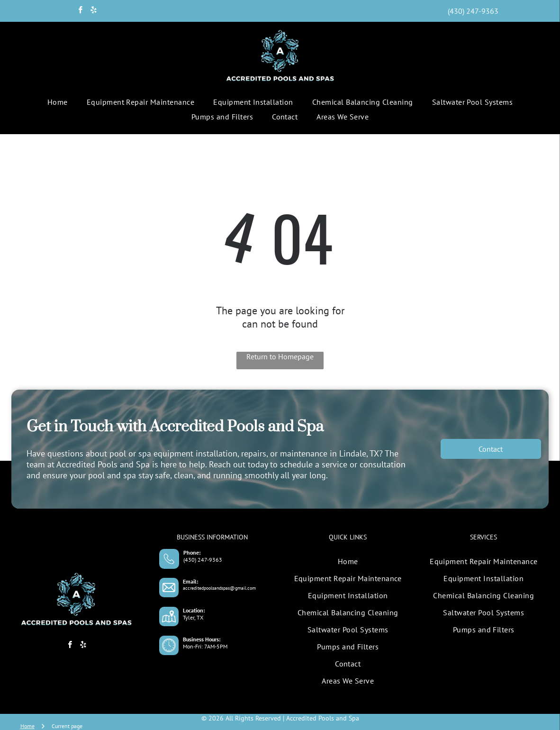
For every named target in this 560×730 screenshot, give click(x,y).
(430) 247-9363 (203, 560)
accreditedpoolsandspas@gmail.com (219, 588)
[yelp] (94, 11)
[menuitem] (58, 102)
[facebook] (80, 11)
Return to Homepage (280, 356)
